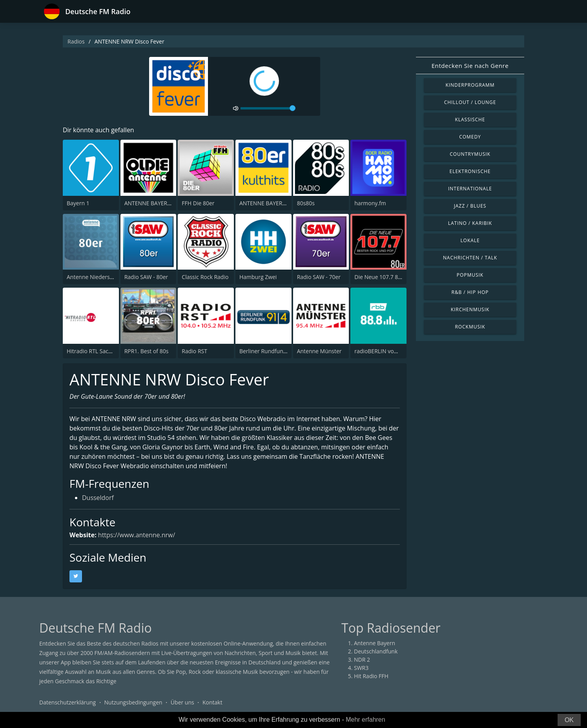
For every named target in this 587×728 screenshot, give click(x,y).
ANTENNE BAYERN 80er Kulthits (280, 203)
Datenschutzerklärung (67, 702)
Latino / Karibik (470, 223)
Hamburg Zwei (258, 277)
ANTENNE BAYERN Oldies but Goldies (172, 203)
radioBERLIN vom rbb (382, 351)
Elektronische (470, 171)
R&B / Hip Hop (470, 292)
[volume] (268, 108)
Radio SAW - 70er (319, 277)
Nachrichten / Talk (470, 258)
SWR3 (361, 668)
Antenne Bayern (375, 643)
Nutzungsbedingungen (133, 702)
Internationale (470, 189)
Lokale (470, 240)
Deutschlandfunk (376, 651)
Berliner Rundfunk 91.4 (269, 351)
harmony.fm (370, 203)
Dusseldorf (98, 498)
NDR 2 (362, 660)
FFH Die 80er (198, 203)
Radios (76, 41)
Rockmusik (470, 327)
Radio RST (194, 351)
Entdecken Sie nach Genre (470, 66)
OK (569, 720)
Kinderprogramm (470, 85)
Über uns (182, 702)
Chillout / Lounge (470, 102)
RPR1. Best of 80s (147, 351)
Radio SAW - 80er (146, 277)
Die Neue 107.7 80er (380, 277)
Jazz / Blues (470, 206)
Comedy (470, 137)
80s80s (306, 203)
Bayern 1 (78, 203)
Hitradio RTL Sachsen (94, 351)
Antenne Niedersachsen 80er (104, 277)
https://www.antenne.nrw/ (137, 535)
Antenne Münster (319, 351)
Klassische (470, 120)
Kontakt (212, 702)
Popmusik (470, 275)
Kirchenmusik (470, 309)
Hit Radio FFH (371, 676)
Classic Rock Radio (205, 277)
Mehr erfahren (366, 720)
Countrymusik (470, 154)
